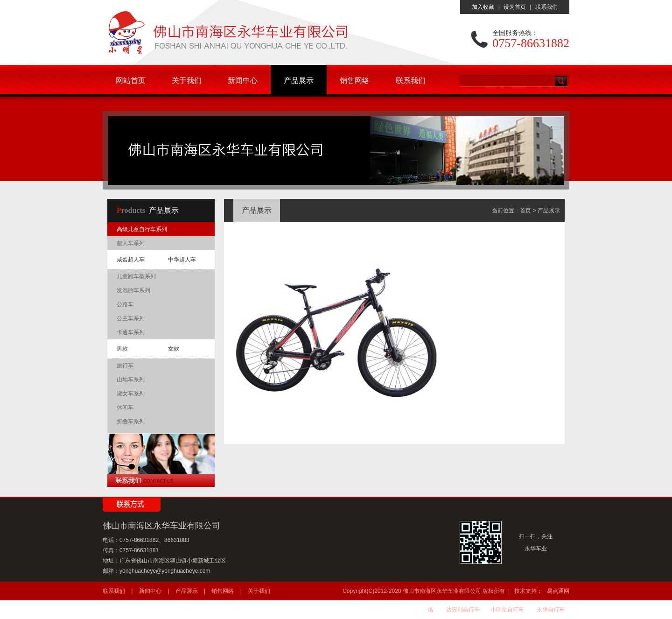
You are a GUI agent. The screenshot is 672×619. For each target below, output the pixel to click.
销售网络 (355, 81)
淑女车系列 (131, 394)
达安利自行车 (463, 610)
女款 (174, 349)
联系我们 (546, 7)
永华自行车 (551, 610)
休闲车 (125, 408)
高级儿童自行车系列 (142, 229)
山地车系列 (131, 380)
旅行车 (125, 366)
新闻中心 (243, 81)
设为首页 (515, 7)
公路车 (125, 304)
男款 (122, 349)
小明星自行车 (507, 610)
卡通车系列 (131, 332)
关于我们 (187, 81)
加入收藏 (483, 7)
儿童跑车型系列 (136, 276)
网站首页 (131, 81)
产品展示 (299, 81)
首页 (525, 211)
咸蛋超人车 (131, 260)
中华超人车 (182, 260)
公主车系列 (131, 318)
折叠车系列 (131, 422)
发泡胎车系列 (133, 290)
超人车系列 (131, 243)
